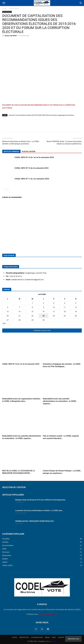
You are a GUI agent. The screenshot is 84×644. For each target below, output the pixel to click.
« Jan (4, 323)
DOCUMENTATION (37, 637)
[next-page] (7, 190)
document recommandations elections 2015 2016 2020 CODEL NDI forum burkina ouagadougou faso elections (41, 115)
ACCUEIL (15, 637)
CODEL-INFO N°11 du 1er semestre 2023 (32, 179)
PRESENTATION (24, 637)
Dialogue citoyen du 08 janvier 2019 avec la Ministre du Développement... (41, 500)
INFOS (54, 637)
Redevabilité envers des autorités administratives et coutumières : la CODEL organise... (60, 401)
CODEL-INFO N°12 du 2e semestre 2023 (32, 168)
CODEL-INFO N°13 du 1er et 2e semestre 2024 (34, 157)
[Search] (81, 3)
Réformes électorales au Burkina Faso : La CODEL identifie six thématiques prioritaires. (21, 143)
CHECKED (61, 637)
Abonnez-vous (73, 639)
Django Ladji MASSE (11, 36)
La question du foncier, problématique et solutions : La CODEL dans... (39, 510)
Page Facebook (9, 255)
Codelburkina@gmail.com (48, 614)
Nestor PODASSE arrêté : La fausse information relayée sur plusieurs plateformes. (64, 143)
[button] (4, 3)
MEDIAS (47, 637)
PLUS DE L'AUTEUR (29, 152)
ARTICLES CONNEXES (11, 152)
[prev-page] (4, 190)
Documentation (14, 8)
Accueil (4, 8)
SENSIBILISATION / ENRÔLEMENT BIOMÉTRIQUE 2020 (34, 521)
